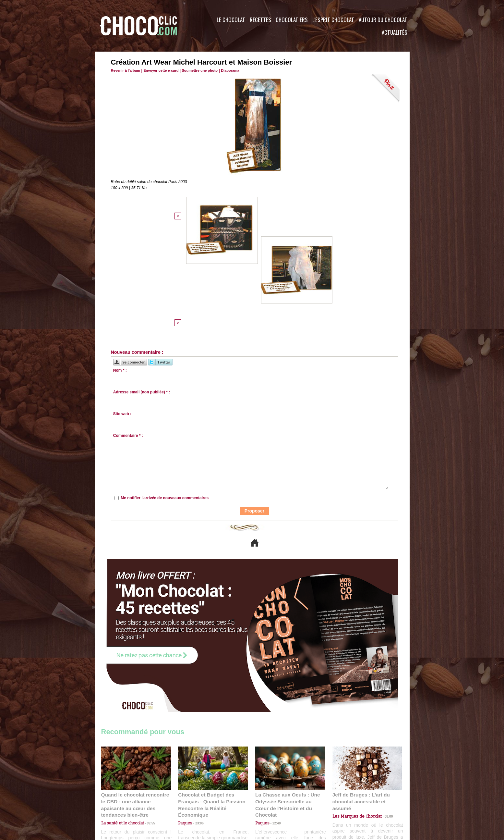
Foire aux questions (352, 801)
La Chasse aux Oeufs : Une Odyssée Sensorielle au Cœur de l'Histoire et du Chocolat (287, 695)
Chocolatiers (292, 20)
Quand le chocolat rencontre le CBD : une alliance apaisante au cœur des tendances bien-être (136, 695)
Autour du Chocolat (383, 20)
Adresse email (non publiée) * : (142, 286)
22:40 (274, 709)
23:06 (197, 716)
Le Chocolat (231, 20)
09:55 (147, 709)
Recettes (260, 20)
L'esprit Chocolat (333, 20)
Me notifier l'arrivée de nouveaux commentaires (165, 392)
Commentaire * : (128, 329)
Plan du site (270, 801)
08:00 (383, 703)
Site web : (122, 308)
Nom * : (120, 264)
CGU (187, 801)
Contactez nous (121, 801)
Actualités (395, 32)
